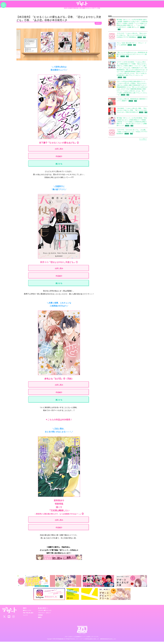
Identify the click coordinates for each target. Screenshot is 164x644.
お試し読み (59, 149)
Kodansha (61, 641)
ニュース (25, 617)
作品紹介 (59, 157)
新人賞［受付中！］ (43, 610)
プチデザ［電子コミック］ (45, 613)
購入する (59, 164)
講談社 (40, 620)
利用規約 (40, 617)
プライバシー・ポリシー (44, 615)
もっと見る (143, 139)
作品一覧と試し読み (28, 615)
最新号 (25, 610)
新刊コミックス (27, 613)
